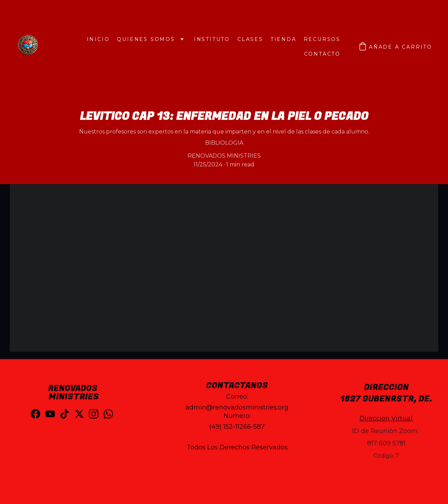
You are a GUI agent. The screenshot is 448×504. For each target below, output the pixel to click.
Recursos (322, 39)
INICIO (98, 39)
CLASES (250, 39)
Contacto (322, 54)
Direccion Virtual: (386, 423)
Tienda (283, 39)
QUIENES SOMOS (146, 39)
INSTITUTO (212, 39)
